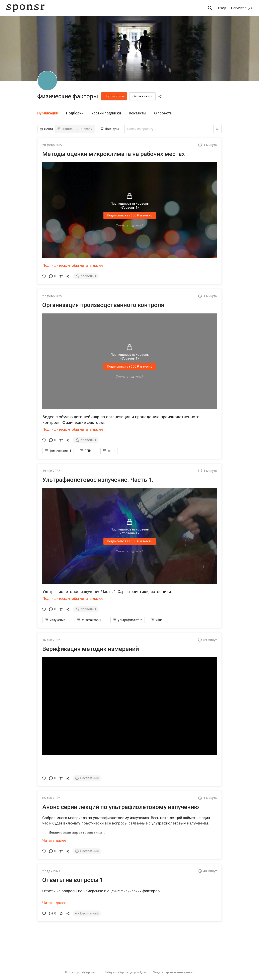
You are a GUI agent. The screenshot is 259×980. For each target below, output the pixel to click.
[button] (129, 714)
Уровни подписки (106, 113)
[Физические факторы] (47, 81)
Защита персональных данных (174, 972)
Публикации (48, 113)
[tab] (48, 113)
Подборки (75, 113)
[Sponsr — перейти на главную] (25, 8)
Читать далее (54, 840)
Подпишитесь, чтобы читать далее (73, 265)
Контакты (138, 113)
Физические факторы (68, 96)
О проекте (163, 113)
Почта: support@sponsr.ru (82, 972)
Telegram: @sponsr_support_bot (126, 972)
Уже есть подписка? (129, 225)
